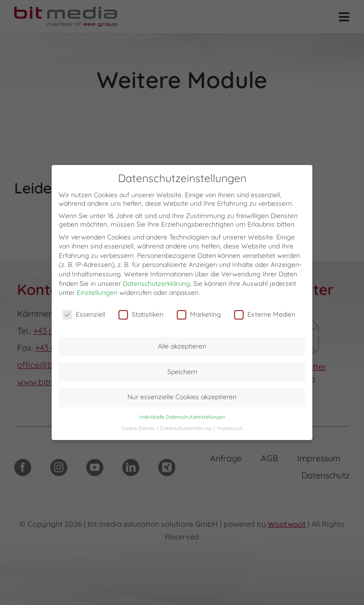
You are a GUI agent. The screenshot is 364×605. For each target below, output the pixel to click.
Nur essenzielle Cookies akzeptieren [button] (182, 397)
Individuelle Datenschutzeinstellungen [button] (182, 417)
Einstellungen (97, 293)
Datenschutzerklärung (156, 283)
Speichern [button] (182, 372)
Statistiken (141, 314)
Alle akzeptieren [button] (182, 346)
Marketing (199, 314)
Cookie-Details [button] (139, 428)
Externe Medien (265, 314)
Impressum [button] (230, 428)
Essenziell (84, 314)
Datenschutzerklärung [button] (187, 428)
